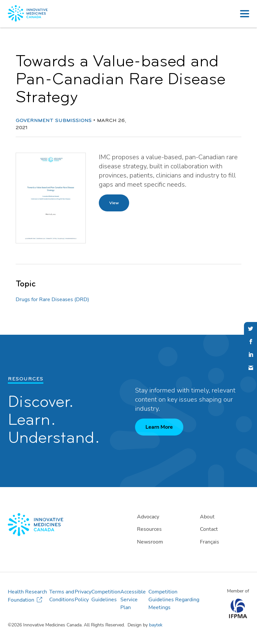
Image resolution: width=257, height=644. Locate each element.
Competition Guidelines (106, 596)
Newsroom (150, 542)
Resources (149, 529)
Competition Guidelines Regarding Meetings (174, 600)
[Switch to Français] (223, 542)
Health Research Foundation (27, 596)
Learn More (159, 427)
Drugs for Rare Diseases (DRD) (52, 299)
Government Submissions (54, 121)
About (207, 517)
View (114, 203)
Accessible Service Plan (133, 600)
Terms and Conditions (62, 596)
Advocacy (148, 517)
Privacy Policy (83, 596)
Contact (209, 529)
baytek (156, 625)
